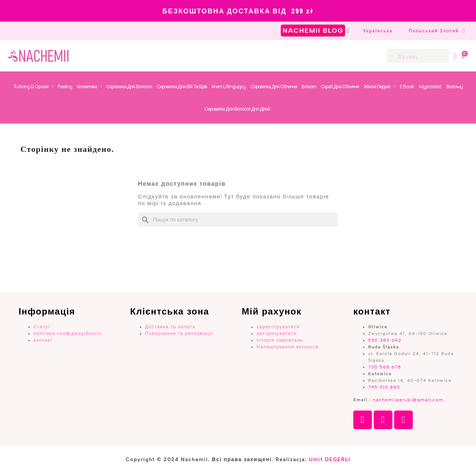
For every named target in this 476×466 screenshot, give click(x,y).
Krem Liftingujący (229, 86)
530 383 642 (385, 340)
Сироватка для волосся (129, 86)
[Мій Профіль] (455, 56)
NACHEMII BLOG (313, 31)
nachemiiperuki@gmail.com (408, 400)
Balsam (309, 86)
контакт (43, 340)
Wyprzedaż (430, 86)
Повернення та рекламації (179, 333)
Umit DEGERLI (330, 459)
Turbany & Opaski (33, 86)
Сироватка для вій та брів (182, 86)
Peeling (65, 86)
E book (407, 86)
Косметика (89, 86)
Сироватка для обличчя (274, 86)
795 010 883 (384, 387)
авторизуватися (277, 333)
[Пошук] (238, 220)
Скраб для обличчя (340, 86)
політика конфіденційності (67, 333)
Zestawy (454, 86)
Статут (42, 327)
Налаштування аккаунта (287, 347)
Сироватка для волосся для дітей (237, 109)
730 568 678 (385, 367)
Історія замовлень (280, 340)
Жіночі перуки (379, 86)
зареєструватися (278, 327)
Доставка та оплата (170, 327)
